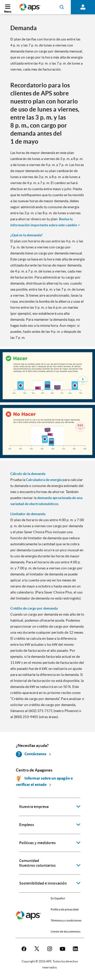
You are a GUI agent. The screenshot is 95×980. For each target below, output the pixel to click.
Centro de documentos (66, 932)
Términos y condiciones (66, 920)
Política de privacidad (65, 909)
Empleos (27, 825)
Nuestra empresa (34, 807)
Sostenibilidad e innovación (43, 883)
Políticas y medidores (37, 843)
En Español (58, 898)
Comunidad (29, 861)
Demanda (24, 28)
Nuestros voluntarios (37, 865)
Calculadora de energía (44, 480)
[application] (50, 807)
